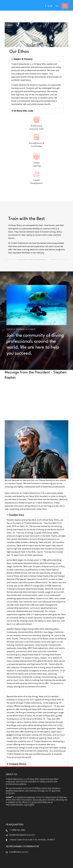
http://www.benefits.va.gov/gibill (20, 805)
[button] (36, 59)
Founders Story (16, 515)
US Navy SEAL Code (23, 111)
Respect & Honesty (23, 59)
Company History (18, 764)
